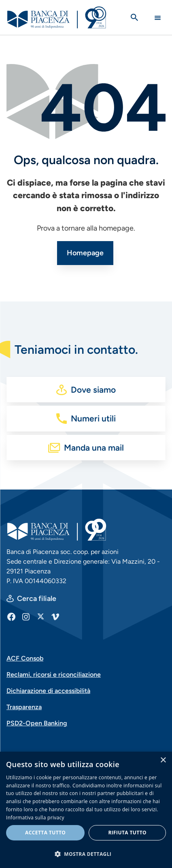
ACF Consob (25, 658)
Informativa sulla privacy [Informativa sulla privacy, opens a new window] (35, 818)
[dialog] (86, 810)
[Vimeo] (55, 616)
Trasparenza (24, 707)
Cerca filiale (37, 599)
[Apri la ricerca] (134, 17)
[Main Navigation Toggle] (158, 18)
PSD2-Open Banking (37, 723)
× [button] (163, 760)
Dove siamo (93, 390)
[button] (86, 854)
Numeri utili (93, 418)
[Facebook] (11, 616)
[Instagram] (26, 616)
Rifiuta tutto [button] (127, 833)
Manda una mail (94, 448)
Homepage (85, 253)
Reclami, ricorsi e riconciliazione (54, 675)
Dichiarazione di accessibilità (48, 691)
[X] (40, 616)
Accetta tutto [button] (45, 833)
